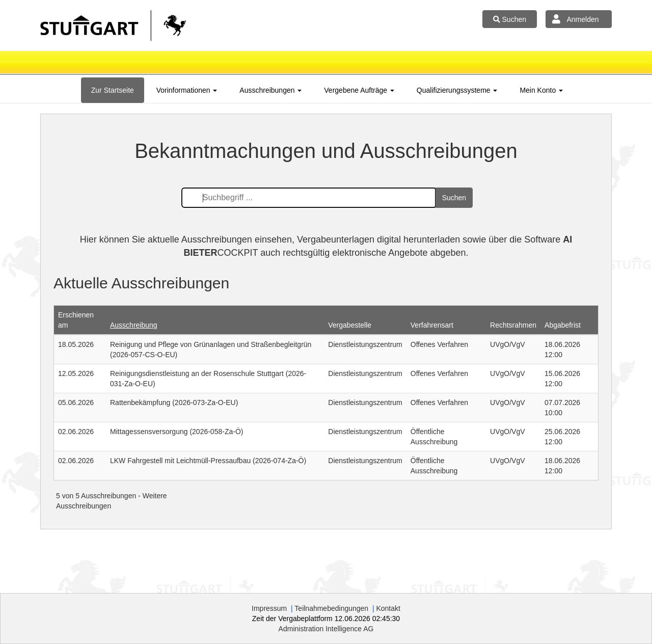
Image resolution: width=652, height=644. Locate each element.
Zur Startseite (113, 90)
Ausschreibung (134, 325)
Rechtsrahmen (513, 325)
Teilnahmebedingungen (331, 608)
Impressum (269, 608)
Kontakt (388, 608)
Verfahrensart (432, 325)
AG (326, 629)
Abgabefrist (563, 325)
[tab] (113, 90)
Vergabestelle (350, 325)
